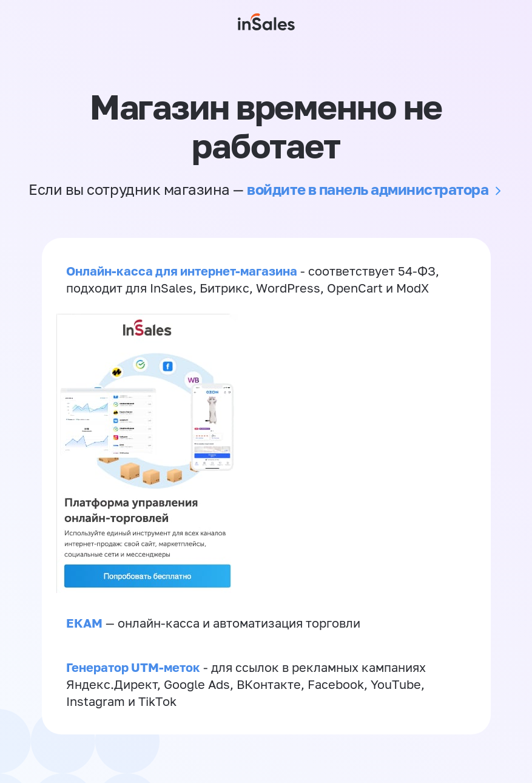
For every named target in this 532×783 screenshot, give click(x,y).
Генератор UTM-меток (133, 667)
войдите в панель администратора (368, 189)
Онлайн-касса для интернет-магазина (182, 271)
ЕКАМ (84, 623)
